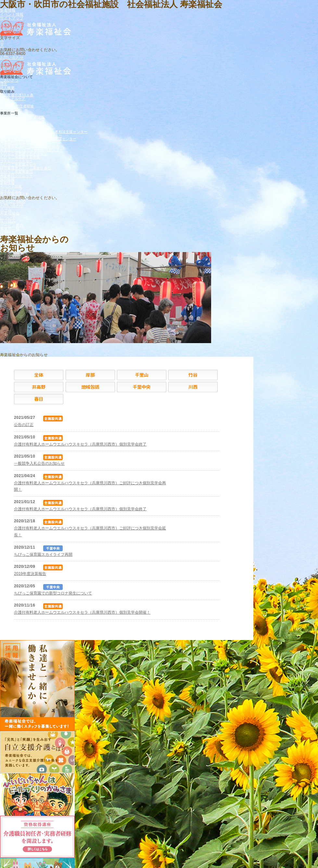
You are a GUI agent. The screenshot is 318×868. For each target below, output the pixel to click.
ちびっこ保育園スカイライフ (24, 154)
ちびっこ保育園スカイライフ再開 (43, 554)
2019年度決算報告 (30, 574)
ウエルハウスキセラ (16, 161)
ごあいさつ (9, 80)
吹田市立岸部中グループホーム (25, 128)
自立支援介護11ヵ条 (17, 95)
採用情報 (7, 179)
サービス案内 (11, 110)
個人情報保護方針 (15, 194)
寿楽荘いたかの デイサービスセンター (32, 150)
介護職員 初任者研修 (17, 106)
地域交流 (7, 102)
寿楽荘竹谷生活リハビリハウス (25, 142)
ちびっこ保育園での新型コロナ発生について (53, 593)
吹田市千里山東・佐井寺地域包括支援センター (38, 139)
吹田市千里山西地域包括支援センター (31, 135)
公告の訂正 (24, 425)
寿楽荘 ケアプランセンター (22, 121)
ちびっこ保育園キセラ (18, 165)
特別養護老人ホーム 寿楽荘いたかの (30, 146)
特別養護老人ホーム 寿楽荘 (22, 117)
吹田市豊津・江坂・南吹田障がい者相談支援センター (44, 132)
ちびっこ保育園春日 (16, 172)
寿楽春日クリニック (16, 176)
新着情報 (8, 10)
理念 (4, 84)
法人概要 (7, 88)
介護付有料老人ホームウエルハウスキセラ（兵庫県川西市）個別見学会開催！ (82, 612)
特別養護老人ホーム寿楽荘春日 (25, 168)
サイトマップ (12, 18)
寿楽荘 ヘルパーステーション (24, 124)
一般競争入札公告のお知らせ (39, 463)
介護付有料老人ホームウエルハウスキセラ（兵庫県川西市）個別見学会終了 (80, 444)
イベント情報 (12, 14)
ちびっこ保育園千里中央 (20, 157)
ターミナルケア (13, 99)
